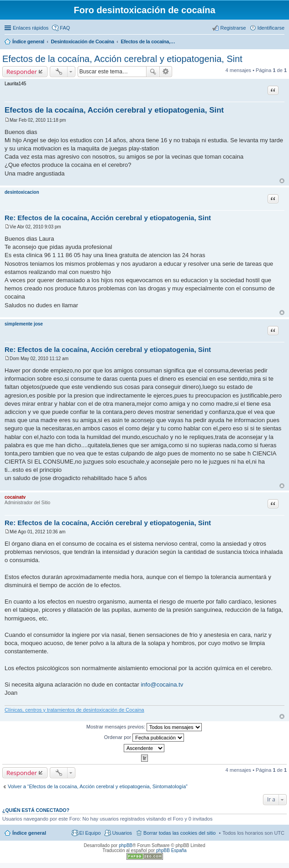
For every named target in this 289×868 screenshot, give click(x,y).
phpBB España (171, 850)
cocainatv (15, 497)
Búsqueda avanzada (166, 72)
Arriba (282, 181)
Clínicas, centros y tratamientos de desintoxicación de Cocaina (74, 710)
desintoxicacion (22, 192)
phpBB (126, 845)
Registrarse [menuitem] (233, 28)
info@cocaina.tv (162, 685)
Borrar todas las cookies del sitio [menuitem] (179, 833)
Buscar (153, 72)
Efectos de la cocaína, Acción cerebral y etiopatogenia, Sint (122, 59)
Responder (22, 72)
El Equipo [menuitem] (90, 833)
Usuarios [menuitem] (122, 833)
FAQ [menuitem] (65, 28)
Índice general (29, 833)
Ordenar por (144, 738)
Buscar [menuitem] (281, 42)
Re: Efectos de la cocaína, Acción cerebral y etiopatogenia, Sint (108, 218)
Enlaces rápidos (31, 28)
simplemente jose (24, 324)
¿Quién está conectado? (36, 810)
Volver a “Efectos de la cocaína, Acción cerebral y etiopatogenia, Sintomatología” (98, 786)
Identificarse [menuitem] (271, 28)
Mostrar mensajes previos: (144, 727)
